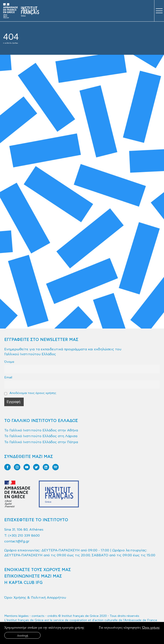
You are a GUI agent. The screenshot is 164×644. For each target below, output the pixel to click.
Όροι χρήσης (151, 627)
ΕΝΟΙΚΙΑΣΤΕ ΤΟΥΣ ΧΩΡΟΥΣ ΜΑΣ (38, 570)
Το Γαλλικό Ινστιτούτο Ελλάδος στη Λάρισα (41, 436)
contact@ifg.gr (17, 541)
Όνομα (9, 362)
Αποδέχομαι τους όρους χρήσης (30, 393)
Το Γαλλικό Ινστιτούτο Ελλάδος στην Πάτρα (41, 442)
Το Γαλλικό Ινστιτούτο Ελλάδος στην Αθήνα (41, 430)
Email (8, 377)
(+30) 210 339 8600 (24, 536)
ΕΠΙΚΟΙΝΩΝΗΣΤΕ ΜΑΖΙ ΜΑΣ (33, 576)
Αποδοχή (23, 635)
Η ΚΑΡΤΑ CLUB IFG (23, 583)
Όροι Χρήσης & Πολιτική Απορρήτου (35, 598)
